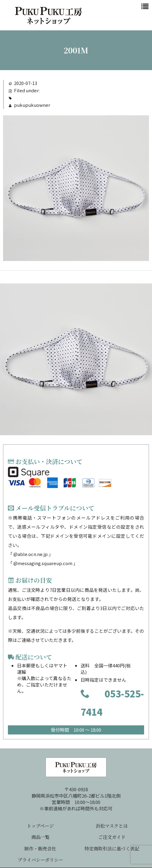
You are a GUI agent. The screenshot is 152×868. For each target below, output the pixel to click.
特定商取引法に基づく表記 (112, 848)
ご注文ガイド (112, 837)
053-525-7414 (112, 703)
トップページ (40, 826)
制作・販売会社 (40, 848)
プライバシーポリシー (40, 860)
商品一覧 (40, 837)
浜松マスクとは (112, 826)
